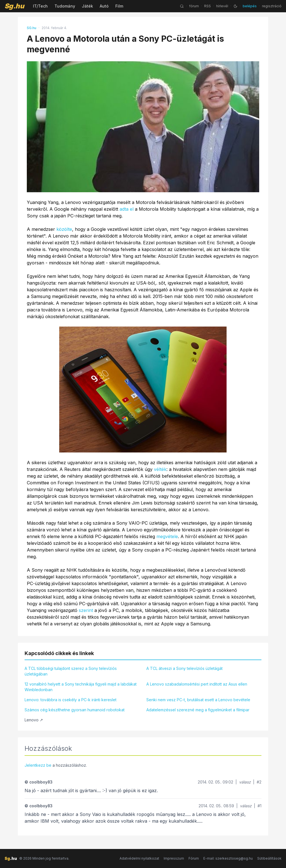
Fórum (194, 858)
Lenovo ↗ (34, 720)
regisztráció (272, 6)
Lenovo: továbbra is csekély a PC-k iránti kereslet (71, 700)
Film (119, 6)
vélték (160, 469)
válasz (245, 782)
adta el (127, 209)
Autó (104, 6)
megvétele (167, 536)
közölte (64, 229)
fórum (194, 6)
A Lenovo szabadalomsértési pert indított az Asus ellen (197, 684)
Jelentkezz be (38, 765)
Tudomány (65, 6)
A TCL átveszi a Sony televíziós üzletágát (184, 668)
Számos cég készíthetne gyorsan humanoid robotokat (75, 710)
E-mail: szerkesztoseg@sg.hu (228, 858)
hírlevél (222, 6)
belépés (250, 6)
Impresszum (174, 858)
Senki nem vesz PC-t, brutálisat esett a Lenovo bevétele (198, 700)
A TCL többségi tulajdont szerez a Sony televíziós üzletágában (71, 671)
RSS (208, 6)
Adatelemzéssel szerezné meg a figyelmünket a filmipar (198, 710)
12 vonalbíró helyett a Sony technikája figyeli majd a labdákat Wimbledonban (81, 687)
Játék (87, 6)
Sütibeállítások (269, 858)
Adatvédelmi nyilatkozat (139, 858)
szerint (86, 610)
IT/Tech (40, 6)
